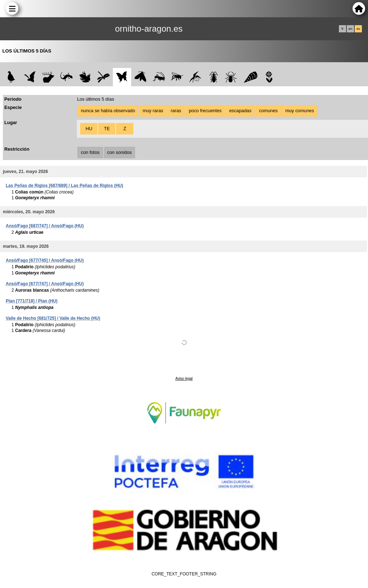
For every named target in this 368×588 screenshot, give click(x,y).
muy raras (153, 111)
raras (176, 111)
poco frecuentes (205, 111)
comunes (268, 111)
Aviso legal (184, 379)
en (350, 29)
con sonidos (119, 152)
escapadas (240, 111)
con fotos (90, 152)
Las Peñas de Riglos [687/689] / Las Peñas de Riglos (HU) (65, 186)
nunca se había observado (108, 111)
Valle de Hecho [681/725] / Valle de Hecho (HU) (53, 318)
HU (89, 129)
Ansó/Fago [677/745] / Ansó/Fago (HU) (45, 260)
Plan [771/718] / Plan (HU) (32, 301)
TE (107, 129)
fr (342, 29)
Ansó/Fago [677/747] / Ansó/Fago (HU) (45, 284)
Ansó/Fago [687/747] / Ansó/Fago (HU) (45, 226)
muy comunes (300, 111)
